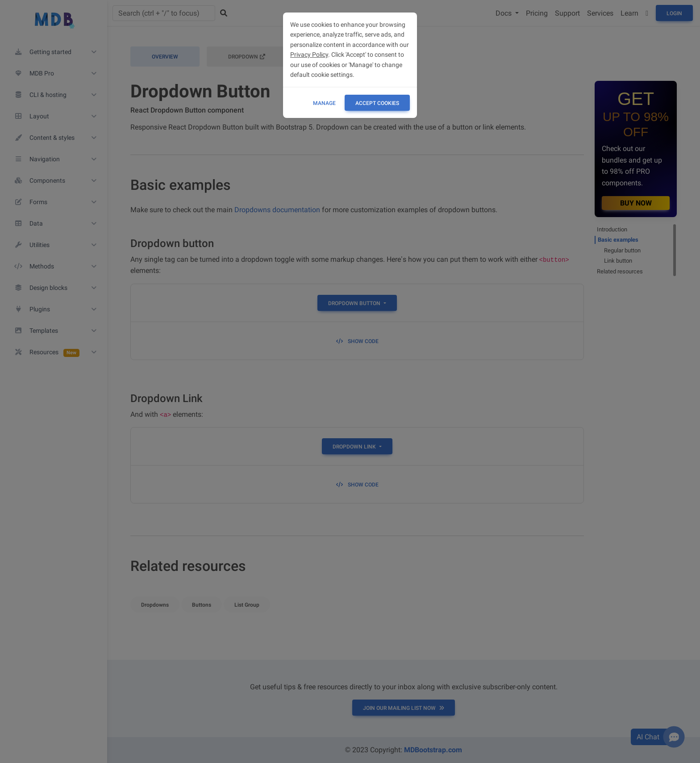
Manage (324, 103)
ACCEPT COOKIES (377, 103)
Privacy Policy (309, 54)
